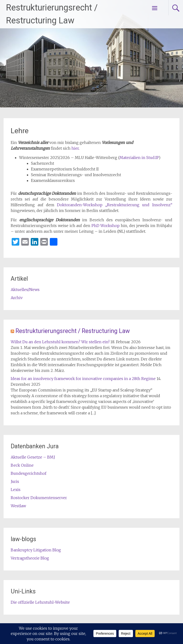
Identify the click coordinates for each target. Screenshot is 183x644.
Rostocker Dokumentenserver (39, 498)
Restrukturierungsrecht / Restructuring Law (73, 331)
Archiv (17, 298)
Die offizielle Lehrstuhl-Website (40, 602)
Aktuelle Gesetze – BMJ (33, 457)
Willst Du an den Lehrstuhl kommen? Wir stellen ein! (60, 342)
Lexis (16, 490)
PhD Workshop (106, 226)
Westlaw (18, 506)
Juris (15, 481)
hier (75, 148)
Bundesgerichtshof (29, 473)
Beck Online (22, 465)
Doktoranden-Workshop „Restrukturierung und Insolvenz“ (115, 205)
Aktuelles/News (25, 290)
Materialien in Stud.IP (139, 158)
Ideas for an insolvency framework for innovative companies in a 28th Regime (83, 379)
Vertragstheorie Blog (30, 558)
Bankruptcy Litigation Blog (36, 550)
